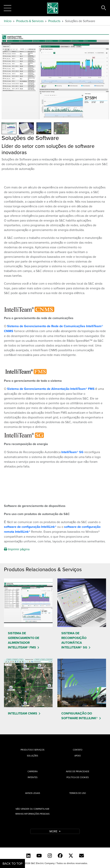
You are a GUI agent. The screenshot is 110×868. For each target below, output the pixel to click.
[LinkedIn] (28, 856)
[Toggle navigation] (8, 8)
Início (8, 21)
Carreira (33, 771)
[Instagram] (50, 856)
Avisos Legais (33, 793)
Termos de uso (78, 793)
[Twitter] (71, 856)
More (54, 831)
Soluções (32, 756)
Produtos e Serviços (32, 750)
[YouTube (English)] (39, 856)
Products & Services (30, 21)
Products (54, 21)
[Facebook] (60, 856)
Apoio (78, 756)
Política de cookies (77, 777)
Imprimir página (17, 549)
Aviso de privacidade (78, 771)
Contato (78, 750)
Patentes (33, 777)
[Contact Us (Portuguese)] (82, 856)
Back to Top (12, 863)
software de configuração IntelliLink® (31, 527)
